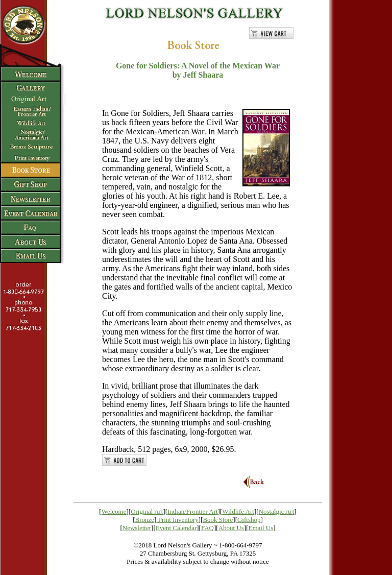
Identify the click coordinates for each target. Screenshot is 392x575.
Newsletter (137, 528)
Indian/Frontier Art (193, 511)
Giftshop (249, 520)
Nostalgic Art (277, 511)
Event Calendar (176, 528)
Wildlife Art (238, 511)
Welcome (114, 511)
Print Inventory (178, 520)
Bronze (145, 520)
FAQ (207, 528)
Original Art (147, 511)
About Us (231, 528)
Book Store (218, 520)
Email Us (261, 528)
